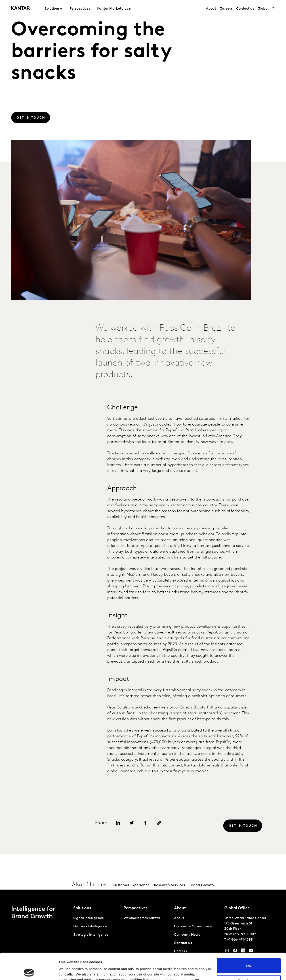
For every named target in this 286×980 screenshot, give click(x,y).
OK (249, 939)
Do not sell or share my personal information (249, 956)
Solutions (52, 9)
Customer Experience (131, 885)
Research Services (169, 885)
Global (263, 9)
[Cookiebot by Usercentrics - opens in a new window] (29, 971)
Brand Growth (202, 885)
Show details (69, 971)
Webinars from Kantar (142, 918)
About (211, 9)
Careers (226, 9)
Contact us (245, 9)
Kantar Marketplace (114, 9)
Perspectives (80, 9)
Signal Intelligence (88, 918)
